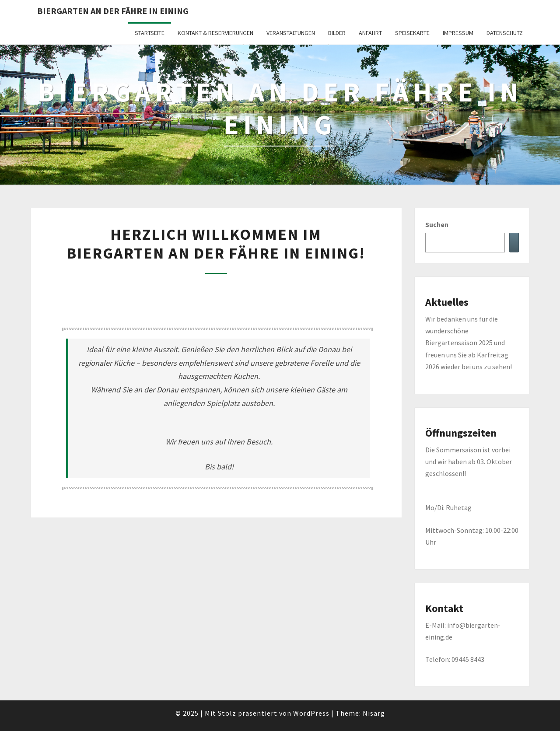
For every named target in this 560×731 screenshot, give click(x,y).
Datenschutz (505, 33)
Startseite (150, 33)
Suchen (437, 224)
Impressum (458, 33)
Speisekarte (412, 33)
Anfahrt (370, 33)
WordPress (311, 713)
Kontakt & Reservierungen (215, 33)
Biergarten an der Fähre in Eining (113, 11)
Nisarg (374, 713)
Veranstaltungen (291, 33)
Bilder (337, 33)
